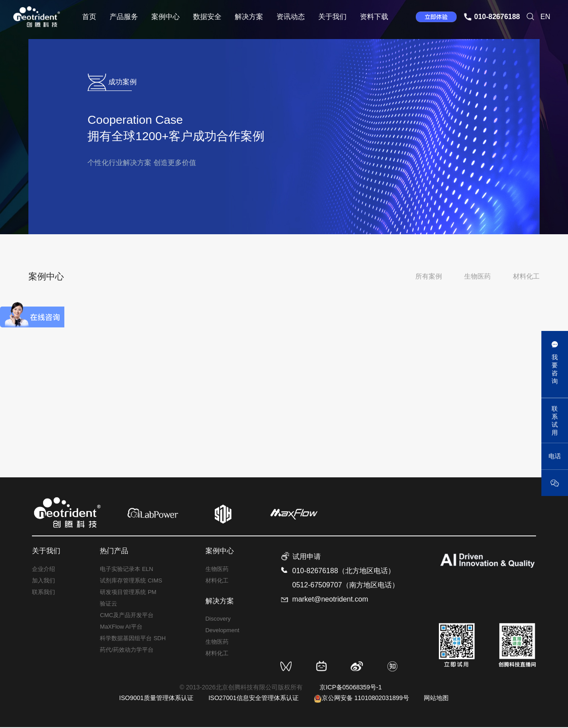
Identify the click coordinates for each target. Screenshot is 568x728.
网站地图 (436, 699)
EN (545, 17)
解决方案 (249, 17)
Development (223, 632)
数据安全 (207, 17)
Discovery (218, 620)
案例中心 (166, 17)
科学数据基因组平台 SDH (133, 639)
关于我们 (332, 17)
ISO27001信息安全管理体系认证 (254, 699)
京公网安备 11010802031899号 (361, 699)
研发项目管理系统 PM (128, 593)
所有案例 (429, 276)
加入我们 (43, 581)
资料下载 (374, 17)
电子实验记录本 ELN (126, 570)
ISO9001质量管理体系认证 (156, 699)
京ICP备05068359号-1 (351, 689)
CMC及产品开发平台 (127, 616)
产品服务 (124, 17)
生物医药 (477, 276)
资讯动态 (291, 17)
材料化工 (526, 276)
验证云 (108, 604)
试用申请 (307, 558)
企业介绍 (43, 570)
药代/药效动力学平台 (127, 651)
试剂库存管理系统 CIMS (131, 581)
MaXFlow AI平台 (121, 628)
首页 (89, 17)
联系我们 (43, 593)
